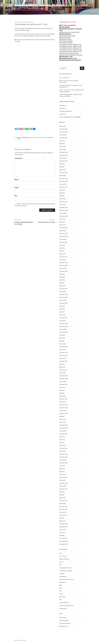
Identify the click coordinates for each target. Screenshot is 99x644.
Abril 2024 (62, 167)
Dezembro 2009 (64, 541)
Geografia (62, 574)
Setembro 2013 (63, 463)
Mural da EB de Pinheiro (65, 39)
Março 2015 (62, 419)
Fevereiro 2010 (63, 538)
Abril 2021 (62, 251)
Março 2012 (62, 498)
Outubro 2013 (63, 460)
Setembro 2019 (63, 303)
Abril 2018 (62, 341)
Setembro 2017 (63, 361)
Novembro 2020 (64, 265)
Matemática (62, 582)
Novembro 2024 (64, 155)
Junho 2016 (62, 387)
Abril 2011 (62, 518)
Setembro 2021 (63, 242)
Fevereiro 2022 (63, 228)
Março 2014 (62, 445)
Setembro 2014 (63, 434)
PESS (61, 588)
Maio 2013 (62, 469)
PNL (60, 591)
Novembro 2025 (64, 132)
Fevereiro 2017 (63, 370)
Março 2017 (62, 367)
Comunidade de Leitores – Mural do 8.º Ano (70, 50)
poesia (61, 594)
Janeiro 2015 (63, 422)
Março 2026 (62, 126)
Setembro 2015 (63, 413)
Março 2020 (62, 286)
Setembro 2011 (63, 515)
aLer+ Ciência (63, 556)
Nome (17, 180)
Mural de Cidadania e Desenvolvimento (70, 60)
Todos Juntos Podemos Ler (66, 606)
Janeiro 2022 (63, 231)
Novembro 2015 (63, 408)
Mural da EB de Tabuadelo (66, 43)
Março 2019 (62, 315)
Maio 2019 (62, 309)
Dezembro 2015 (63, 405)
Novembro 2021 (63, 236)
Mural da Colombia (64, 27)
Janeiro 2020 (63, 292)
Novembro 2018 (63, 326)
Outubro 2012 (63, 486)
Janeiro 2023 (63, 205)
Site (16, 196)
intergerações (63, 577)
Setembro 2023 (63, 187)
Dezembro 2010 (63, 524)
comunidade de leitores (29, 137)
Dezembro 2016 (63, 376)
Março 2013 (62, 474)
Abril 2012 (62, 495)
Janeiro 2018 (63, 350)
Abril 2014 (62, 443)
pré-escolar (62, 597)
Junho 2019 (62, 306)
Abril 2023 (62, 196)
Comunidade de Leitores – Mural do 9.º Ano (70, 51)
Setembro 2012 (63, 489)
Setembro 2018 (63, 332)
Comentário (19, 158)
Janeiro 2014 (63, 451)
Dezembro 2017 (63, 353)
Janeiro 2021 (62, 260)
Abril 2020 (62, 283)
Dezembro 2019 (63, 294)
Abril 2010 (62, 535)
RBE (60, 600)
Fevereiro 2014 (63, 448)
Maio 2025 (62, 144)
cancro (61, 562)
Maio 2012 (62, 492)
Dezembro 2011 (63, 506)
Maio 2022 (62, 222)
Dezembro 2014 (63, 425)
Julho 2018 (62, 335)
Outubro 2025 (63, 135)
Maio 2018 (62, 338)
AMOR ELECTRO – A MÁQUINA (73, 117)
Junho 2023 (62, 190)
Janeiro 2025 (63, 149)
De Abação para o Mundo (66, 571)
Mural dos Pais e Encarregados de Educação (71, 55)
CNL (60, 565)
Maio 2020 (62, 280)
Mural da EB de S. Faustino (66, 41)
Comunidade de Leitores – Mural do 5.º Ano (70, 44)
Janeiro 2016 (63, 402)
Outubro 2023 (63, 184)
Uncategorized (63, 608)
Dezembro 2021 (63, 234)
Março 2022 (62, 225)
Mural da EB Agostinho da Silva (67, 36)
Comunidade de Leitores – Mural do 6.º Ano (70, 46)
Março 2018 (62, 344)
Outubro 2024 (63, 158)
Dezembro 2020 (64, 263)
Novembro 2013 (63, 457)
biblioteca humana (64, 559)
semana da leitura (64, 603)
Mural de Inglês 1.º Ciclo (66, 56)
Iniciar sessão (63, 618)
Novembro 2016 (63, 379)
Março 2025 (62, 146)
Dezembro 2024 (64, 152)
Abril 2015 (62, 416)
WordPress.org (63, 626)
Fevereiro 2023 (63, 202)
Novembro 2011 (63, 509)
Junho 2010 (62, 532)
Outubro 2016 (63, 382)
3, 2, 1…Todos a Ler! (64, 78)
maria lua (62, 108)
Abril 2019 (62, 312)
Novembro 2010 (64, 527)
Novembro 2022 (64, 210)
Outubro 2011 (63, 512)
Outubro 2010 (63, 530)
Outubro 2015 (63, 411)
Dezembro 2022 (63, 207)
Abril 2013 (62, 472)
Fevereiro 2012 (63, 501)
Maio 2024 (62, 164)
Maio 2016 (62, 390)
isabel (61, 117)
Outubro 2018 (63, 329)
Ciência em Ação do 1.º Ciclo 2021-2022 (69, 32)
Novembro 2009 (64, 544)
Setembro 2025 (63, 138)
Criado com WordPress (20, 640)
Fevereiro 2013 (63, 477)
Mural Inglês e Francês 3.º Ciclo (68, 58)
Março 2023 (62, 199)
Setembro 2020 (63, 271)
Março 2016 (62, 396)
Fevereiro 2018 (63, 347)
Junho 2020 (62, 277)
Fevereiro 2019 (63, 318)
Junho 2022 (62, 219)
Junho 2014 (62, 437)
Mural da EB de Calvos (65, 37)
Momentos (69, 111)
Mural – (68, 25)
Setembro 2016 (63, 384)
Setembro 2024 (63, 161)
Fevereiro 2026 (63, 129)
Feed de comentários (65, 623)
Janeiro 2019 (63, 321)
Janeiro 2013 (62, 480)
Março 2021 (62, 254)
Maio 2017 (62, 364)
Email (17, 188)
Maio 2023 (62, 193)
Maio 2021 (62, 248)
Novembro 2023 (64, 181)
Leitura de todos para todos (67, 579)
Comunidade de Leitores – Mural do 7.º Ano (70, 48)
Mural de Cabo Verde (65, 34)
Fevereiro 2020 (63, 289)
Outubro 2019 (63, 300)
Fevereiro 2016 (63, 399)
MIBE (61, 585)
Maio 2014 (62, 440)
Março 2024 (62, 170)
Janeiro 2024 (63, 175)
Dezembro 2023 (63, 178)
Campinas (62, 105)
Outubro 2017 (63, 358)
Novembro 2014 (63, 428)
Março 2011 (62, 521)
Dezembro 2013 (63, 454)
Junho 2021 (62, 245)
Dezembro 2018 (63, 324)
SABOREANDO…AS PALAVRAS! (39, 5)
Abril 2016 (62, 393)
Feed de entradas (64, 620)
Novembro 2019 (63, 297)
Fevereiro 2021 (63, 257)
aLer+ (19, 137)
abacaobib (30, 22)
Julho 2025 (62, 141)
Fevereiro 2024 (63, 173)
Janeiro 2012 (62, 503)
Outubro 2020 (63, 268)
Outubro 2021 (63, 239)
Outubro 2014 (63, 431)
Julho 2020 (62, 274)
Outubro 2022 (63, 213)
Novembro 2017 (63, 355)
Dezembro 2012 (63, 483)
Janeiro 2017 (62, 373)
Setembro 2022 (63, 216)
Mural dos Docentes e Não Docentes (69, 53)
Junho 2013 (62, 466)
